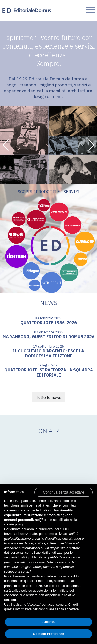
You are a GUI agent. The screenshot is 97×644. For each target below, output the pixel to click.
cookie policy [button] (14, 524)
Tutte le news (48, 397)
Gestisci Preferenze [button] (48, 634)
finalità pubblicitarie (32, 557)
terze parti (12, 534)
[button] (6, 145)
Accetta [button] (48, 622)
